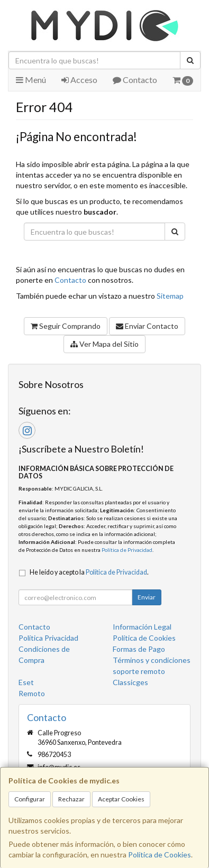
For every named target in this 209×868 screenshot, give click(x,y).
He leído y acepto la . (89, 572)
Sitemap (170, 296)
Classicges (130, 682)
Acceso (79, 80)
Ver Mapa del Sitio (105, 344)
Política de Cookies (160, 855)
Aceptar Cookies (121, 799)
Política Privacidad (48, 638)
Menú (31, 80)
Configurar (30, 799)
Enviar (147, 597)
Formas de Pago (139, 649)
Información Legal (142, 627)
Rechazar (71, 799)
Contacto (135, 80)
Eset (26, 682)
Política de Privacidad (127, 550)
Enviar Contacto (147, 326)
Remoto (32, 693)
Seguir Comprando (66, 326)
